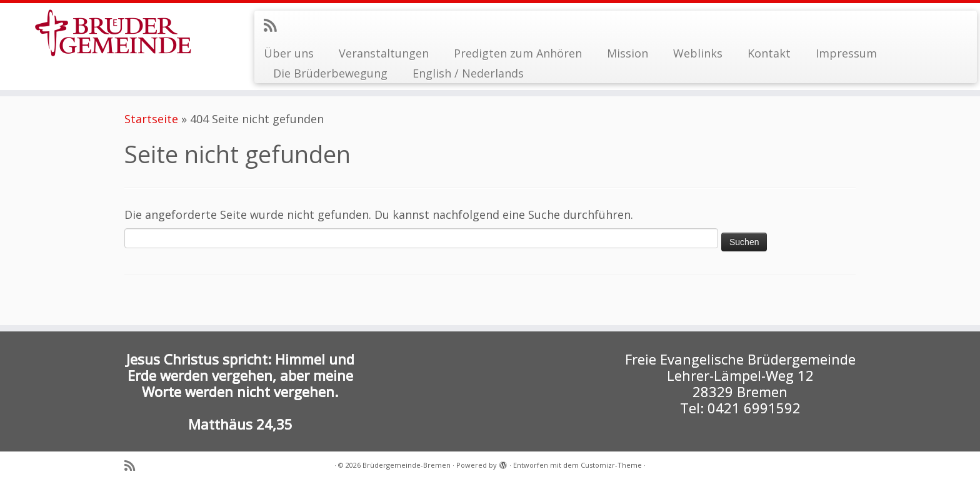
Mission (627, 53)
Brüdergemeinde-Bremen (407, 465)
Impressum (846, 53)
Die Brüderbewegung (330, 73)
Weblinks (698, 53)
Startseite (151, 119)
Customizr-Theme (611, 465)
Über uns (289, 53)
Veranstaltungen (384, 53)
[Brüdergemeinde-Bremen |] (113, 33)
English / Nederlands (468, 73)
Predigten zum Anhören (518, 53)
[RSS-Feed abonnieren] (274, 25)
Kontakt (769, 53)
